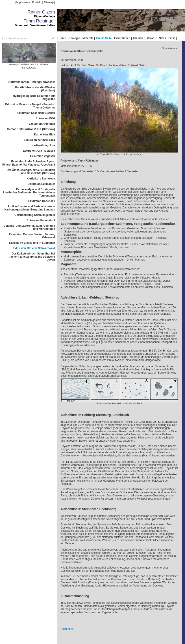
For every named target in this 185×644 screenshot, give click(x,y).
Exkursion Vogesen (43, 156)
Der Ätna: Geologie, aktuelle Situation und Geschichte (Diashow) (31, 172)
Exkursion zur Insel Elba (39, 140)
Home (62, 38)
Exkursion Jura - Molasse (39, 151)
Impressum (23, 2)
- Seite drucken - (169, 48)
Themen (138, 38)
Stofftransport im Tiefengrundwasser (31, 82)
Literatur (151, 38)
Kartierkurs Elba (45, 135)
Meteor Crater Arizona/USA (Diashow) (31, 129)
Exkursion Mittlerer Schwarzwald (34, 248)
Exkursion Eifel (45, 118)
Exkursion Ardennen (42, 124)
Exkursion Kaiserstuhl (41, 220)
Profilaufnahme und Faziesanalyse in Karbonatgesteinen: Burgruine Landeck (30, 208)
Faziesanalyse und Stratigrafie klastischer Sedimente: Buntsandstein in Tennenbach (29, 193)
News (162, 38)
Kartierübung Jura (43, 145)
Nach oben (67, 629)
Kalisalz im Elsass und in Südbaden (32, 243)
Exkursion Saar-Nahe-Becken (36, 113)
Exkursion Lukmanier (41, 184)
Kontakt (37, 2)
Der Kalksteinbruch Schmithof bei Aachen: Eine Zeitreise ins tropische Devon (32, 257)
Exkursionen (122, 38)
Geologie (74, 38)
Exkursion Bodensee (42, 201)
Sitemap (49, 2)
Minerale (88, 38)
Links (172, 38)
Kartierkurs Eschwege (41, 179)
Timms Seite (104, 38)
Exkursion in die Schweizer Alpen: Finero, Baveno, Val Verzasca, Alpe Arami (29, 163)
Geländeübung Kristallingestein (35, 215)
